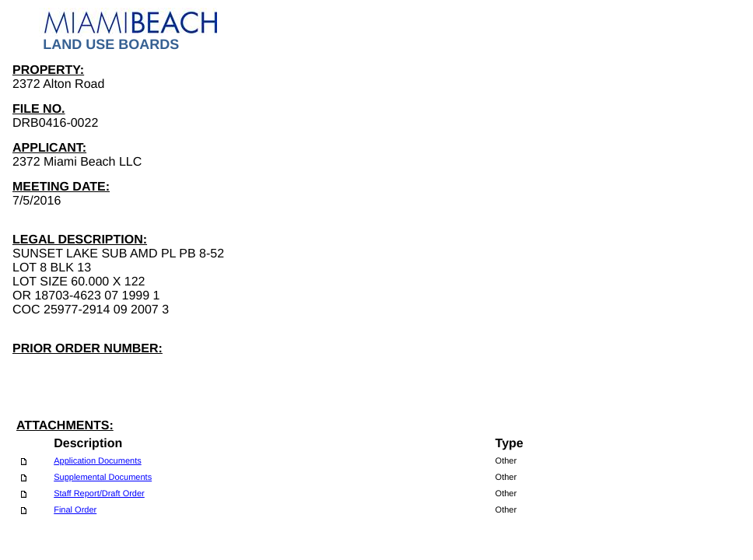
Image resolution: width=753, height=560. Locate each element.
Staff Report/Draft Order (99, 494)
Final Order (75, 510)
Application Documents (98, 461)
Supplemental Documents (103, 478)
